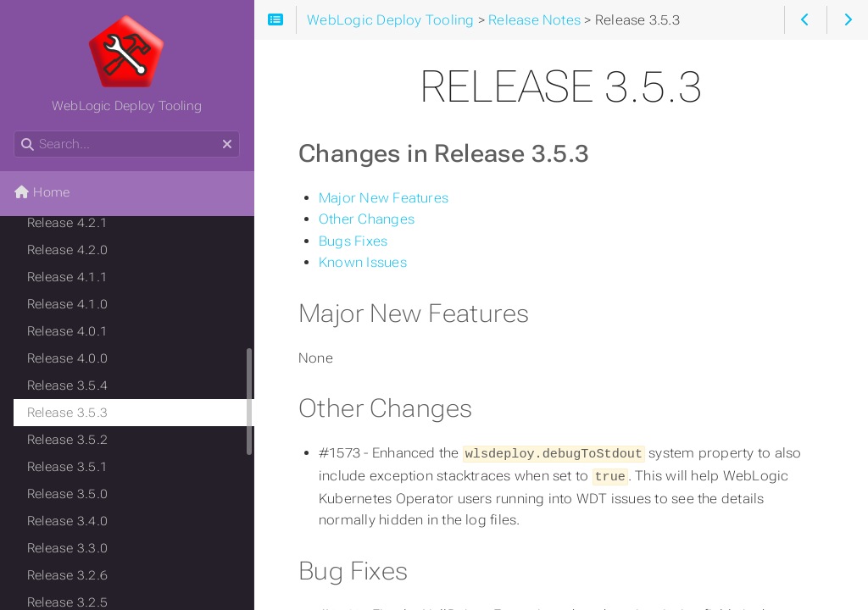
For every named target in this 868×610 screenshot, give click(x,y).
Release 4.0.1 (67, 331)
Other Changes (367, 219)
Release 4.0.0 (67, 358)
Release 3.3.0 (67, 548)
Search (15, 131)
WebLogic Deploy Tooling (127, 64)
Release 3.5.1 (67, 467)
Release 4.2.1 (67, 223)
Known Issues (363, 262)
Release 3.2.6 (67, 575)
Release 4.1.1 (67, 277)
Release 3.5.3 (67, 413)
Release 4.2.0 (67, 250)
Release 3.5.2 (67, 440)
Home (42, 192)
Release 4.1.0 (67, 304)
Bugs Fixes (353, 241)
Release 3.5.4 (67, 385)
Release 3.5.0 (67, 494)
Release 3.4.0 (67, 521)
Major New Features (384, 198)
